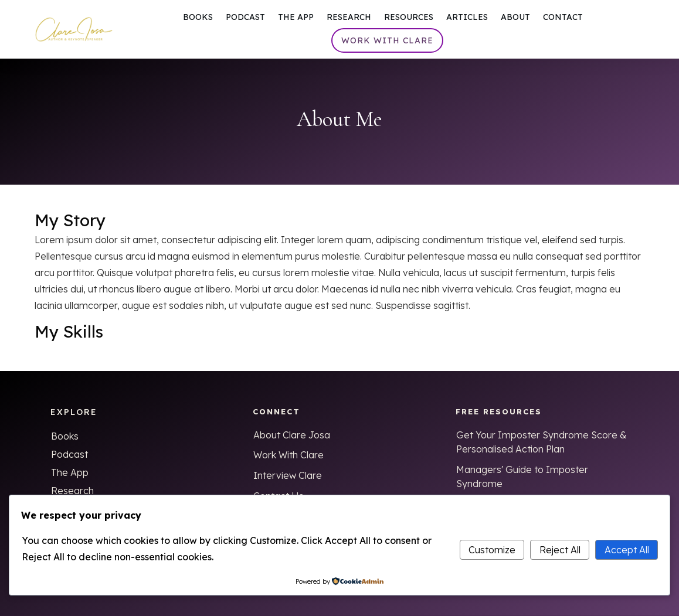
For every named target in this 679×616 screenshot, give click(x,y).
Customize (492, 550)
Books (65, 436)
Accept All (627, 550)
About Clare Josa (292, 435)
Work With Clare (288, 455)
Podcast (69, 454)
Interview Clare (288, 475)
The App (70, 472)
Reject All (560, 550)
